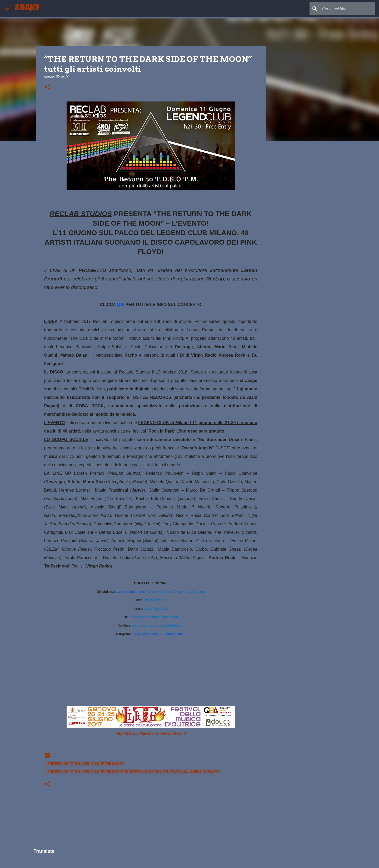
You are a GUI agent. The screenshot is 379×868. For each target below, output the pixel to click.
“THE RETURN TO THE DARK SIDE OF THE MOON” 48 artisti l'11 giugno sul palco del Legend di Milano (133, 772)
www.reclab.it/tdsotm (132, 592)
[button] (47, 87)
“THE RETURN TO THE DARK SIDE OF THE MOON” (85, 764)
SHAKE (27, 9)
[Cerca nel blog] (347, 9)
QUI (121, 305)
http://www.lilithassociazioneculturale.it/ (151, 733)
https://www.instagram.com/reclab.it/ (159, 634)
